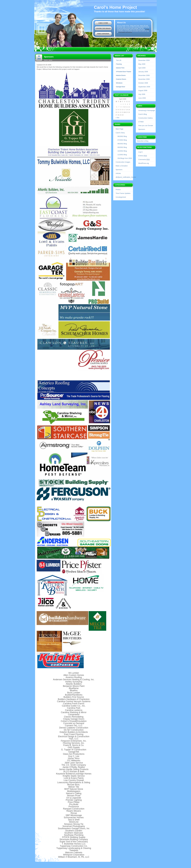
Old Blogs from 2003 (125, 158)
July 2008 (142, 94)
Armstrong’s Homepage (147, 110)
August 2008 (143, 90)
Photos (118, 190)
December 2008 (144, 75)
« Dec (117, 118)
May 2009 (142, 64)
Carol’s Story (103, 23)
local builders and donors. (125, 32)
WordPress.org (144, 163)
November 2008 (144, 79)
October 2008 (143, 83)
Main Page (119, 129)
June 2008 (142, 98)
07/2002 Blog (122, 140)
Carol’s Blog (143, 114)
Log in (141, 152)
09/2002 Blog (122, 147)
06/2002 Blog (122, 136)
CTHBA (147, 30)
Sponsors (119, 170)
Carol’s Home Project (115, 7)
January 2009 (143, 72)
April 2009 (142, 68)
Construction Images (103, 28)
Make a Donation (103, 34)
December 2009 (144, 60)
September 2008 (144, 87)
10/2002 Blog (122, 151)
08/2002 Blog (122, 144)
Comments (144, 159)
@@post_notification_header (126, 177)
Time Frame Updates (123, 193)
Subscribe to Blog (143, 141)
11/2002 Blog (122, 155)
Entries (143, 156)
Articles (118, 173)
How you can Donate (146, 126)
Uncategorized (121, 197)
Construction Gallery (146, 118)
